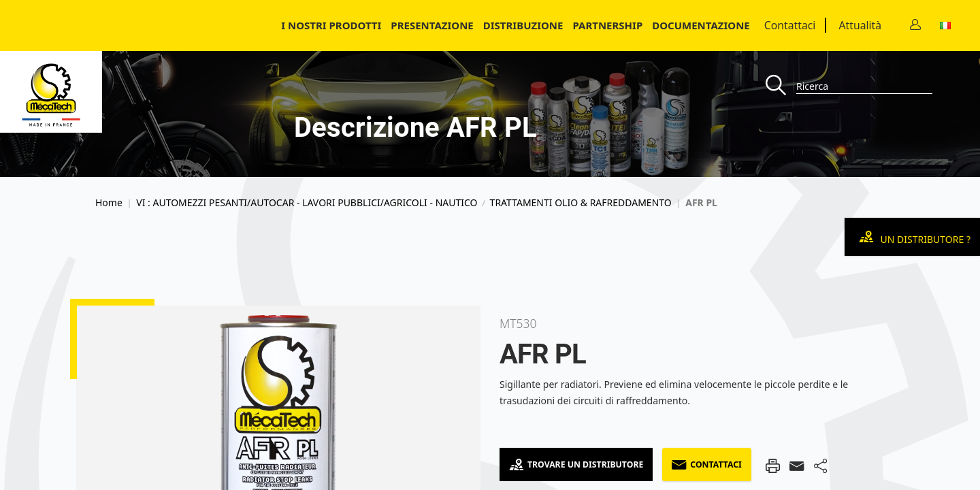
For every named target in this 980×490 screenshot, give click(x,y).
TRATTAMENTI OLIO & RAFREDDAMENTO (581, 203)
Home (109, 203)
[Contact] (915, 26)
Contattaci (790, 25)
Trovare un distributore (576, 464)
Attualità (860, 25)
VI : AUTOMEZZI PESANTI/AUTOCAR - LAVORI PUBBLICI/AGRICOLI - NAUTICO (307, 203)
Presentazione (432, 25)
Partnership (607, 25)
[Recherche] (781, 86)
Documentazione (701, 25)
